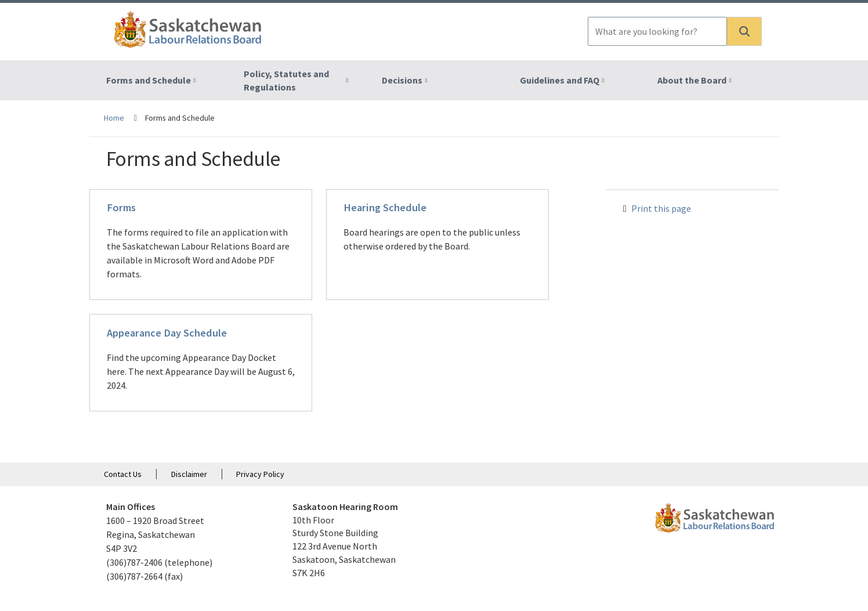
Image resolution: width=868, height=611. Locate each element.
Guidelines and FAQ (560, 80)
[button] (744, 31)
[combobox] (657, 31)
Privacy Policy (260, 474)
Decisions (402, 80)
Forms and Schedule (149, 80)
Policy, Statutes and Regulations (286, 80)
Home (114, 118)
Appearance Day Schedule (167, 333)
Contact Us (123, 474)
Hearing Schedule (385, 207)
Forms (121, 207)
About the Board (692, 80)
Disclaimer (189, 474)
